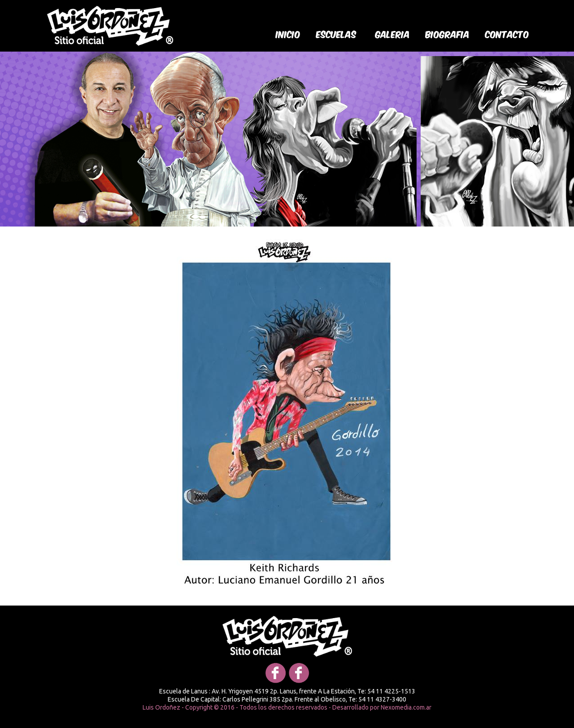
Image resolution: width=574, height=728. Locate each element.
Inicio (288, 34)
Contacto (507, 34)
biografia (448, 34)
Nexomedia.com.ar (406, 707)
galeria (393, 34)
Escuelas (336, 34)
